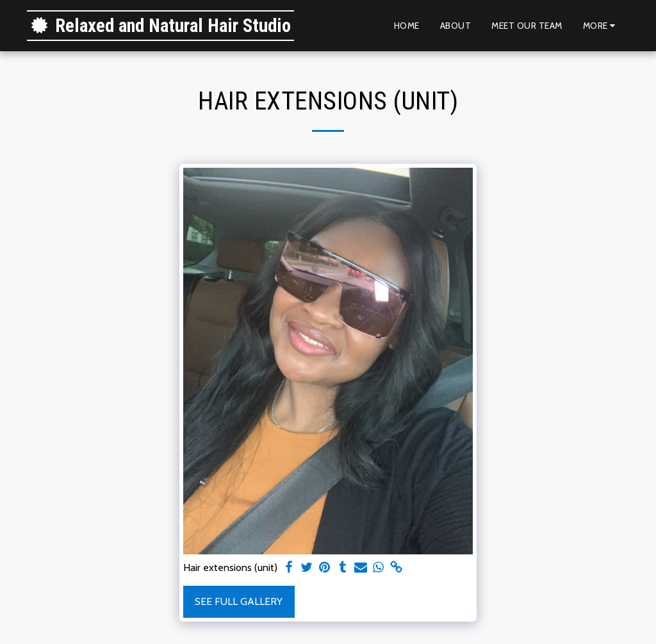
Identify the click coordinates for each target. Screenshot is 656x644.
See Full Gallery (239, 601)
